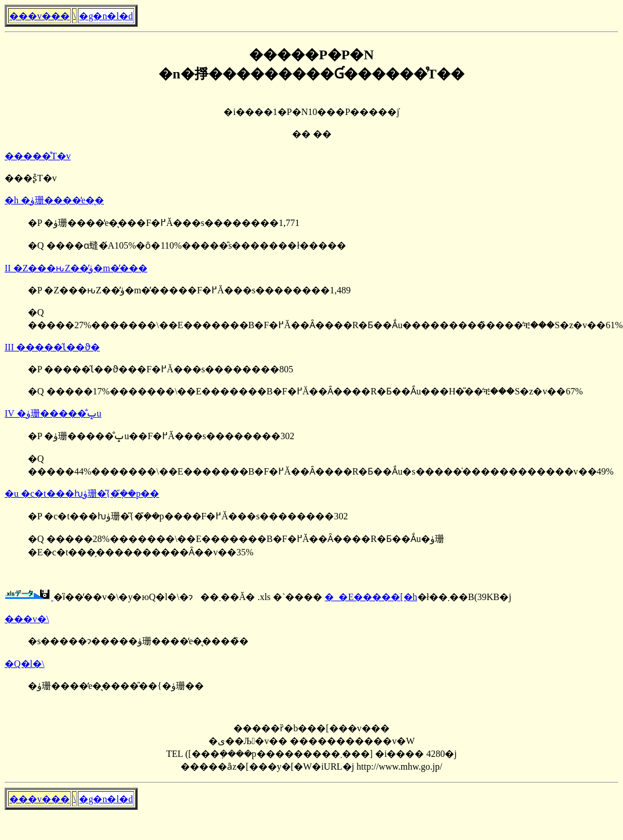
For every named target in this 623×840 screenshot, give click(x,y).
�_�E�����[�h (371, 597)
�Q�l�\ (24, 664)
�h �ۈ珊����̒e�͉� (54, 200)
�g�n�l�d (106, 16)
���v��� (39, 16)
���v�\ (27, 619)
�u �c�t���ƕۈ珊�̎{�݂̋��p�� (82, 493)
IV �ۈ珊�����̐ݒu (53, 413)
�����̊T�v (38, 156)
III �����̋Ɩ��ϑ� (52, 347)
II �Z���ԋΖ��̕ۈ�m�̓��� (76, 268)
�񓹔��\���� (74, 15)
